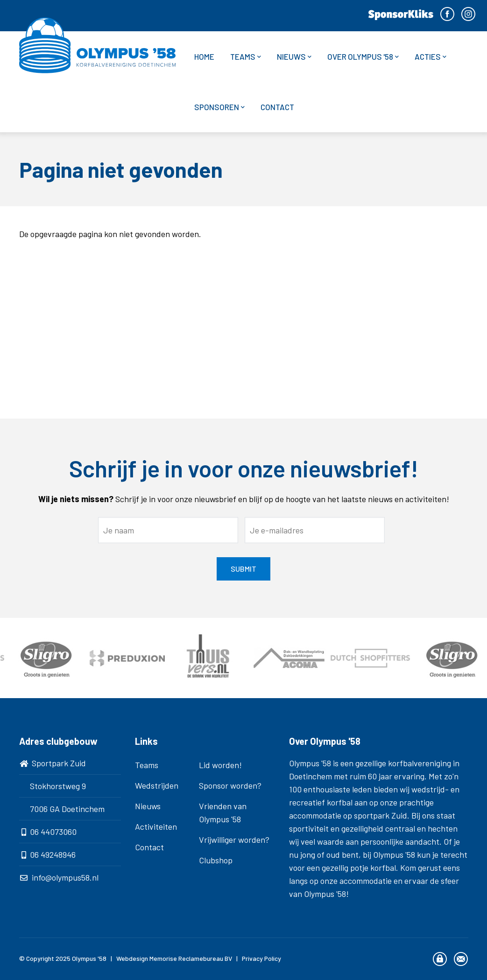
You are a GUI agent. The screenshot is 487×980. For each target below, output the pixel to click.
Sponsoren (219, 107)
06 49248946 (53, 854)
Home (204, 56)
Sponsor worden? (230, 785)
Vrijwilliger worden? (234, 840)
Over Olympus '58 (363, 57)
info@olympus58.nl (65, 877)
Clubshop (216, 860)
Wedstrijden (157, 785)
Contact (277, 107)
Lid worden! (220, 765)
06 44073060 (53, 832)
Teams (246, 57)
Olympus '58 (89, 958)
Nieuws (294, 57)
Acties (431, 57)
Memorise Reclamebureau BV (191, 958)
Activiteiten (156, 826)
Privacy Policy (261, 958)
